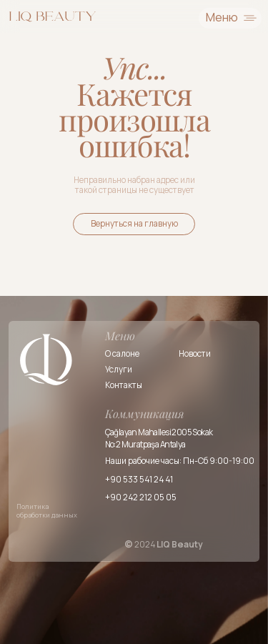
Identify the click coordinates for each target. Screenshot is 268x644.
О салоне (122, 354)
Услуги (119, 370)
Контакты (124, 385)
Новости (195, 354)
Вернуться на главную (134, 224)
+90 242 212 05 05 (141, 497)
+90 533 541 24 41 (139, 480)
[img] (53, 16)
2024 (164, 545)
